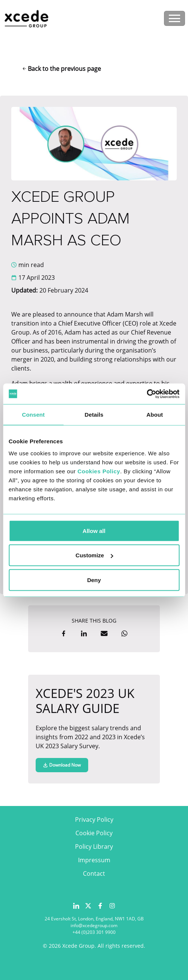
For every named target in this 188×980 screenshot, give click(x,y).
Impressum (94, 860)
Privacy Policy (94, 819)
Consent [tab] (33, 415)
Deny (94, 580)
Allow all (94, 531)
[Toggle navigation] (174, 18)
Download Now (62, 765)
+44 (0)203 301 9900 (94, 932)
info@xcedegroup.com (94, 925)
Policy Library (94, 846)
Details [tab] (94, 415)
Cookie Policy (94, 833)
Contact (94, 873)
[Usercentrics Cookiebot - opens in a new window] (147, 394)
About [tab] (155, 415)
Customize (94, 555)
